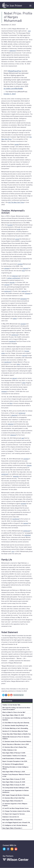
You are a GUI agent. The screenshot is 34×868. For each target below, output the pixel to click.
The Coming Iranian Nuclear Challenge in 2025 (16, 788)
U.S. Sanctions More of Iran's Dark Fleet (13, 798)
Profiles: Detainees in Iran (10, 750)
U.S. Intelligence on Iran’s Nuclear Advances (15, 825)
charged (7, 285)
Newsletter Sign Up (18, 695)
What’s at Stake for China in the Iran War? (14, 712)
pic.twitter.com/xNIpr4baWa (13, 89)
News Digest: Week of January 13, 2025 (14, 785)
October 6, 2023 (10, 94)
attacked (11, 424)
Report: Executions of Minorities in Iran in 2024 (16, 744)
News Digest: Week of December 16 (12, 801)
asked (15, 319)
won (29, 31)
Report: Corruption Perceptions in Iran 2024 (15, 761)
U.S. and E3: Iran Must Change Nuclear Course (15, 808)
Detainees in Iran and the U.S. (11, 817)
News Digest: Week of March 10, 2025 (13, 715)
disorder (12, 283)
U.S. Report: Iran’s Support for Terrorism (14, 814)
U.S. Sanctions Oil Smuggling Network (13, 764)
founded (10, 225)
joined (17, 239)
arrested (20, 264)
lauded (17, 144)
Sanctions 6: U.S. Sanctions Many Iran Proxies (15, 731)
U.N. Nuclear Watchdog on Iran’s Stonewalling (15, 728)
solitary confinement (14, 278)
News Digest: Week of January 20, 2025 (14, 782)
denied (15, 378)
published (28, 535)
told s (16, 202)
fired (23, 271)
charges (29, 465)
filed (11, 403)
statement (13, 51)
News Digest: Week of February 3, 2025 (14, 772)
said (23, 438)
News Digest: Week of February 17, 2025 (14, 753)
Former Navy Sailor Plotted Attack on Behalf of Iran (17, 734)
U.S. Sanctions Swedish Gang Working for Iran (15, 726)
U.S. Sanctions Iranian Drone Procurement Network (17, 742)
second (25, 355)
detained (15, 276)
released (7, 268)
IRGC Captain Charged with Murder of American (16, 795)
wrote (19, 229)
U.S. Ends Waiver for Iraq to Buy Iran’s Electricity (16, 723)
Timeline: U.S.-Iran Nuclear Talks (11, 705)
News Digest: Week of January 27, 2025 (14, 779)
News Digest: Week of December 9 (12, 820)
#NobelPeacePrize (15, 71)
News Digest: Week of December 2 (12, 828)
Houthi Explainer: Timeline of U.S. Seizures (14, 756)
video (24, 383)
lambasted (24, 299)
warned (26, 523)
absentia (14, 415)
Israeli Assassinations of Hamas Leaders (14, 759)
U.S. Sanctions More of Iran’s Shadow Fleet (14, 747)
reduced (24, 291)
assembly (16, 476)
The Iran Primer (13, 5)
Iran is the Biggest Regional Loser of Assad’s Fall (16, 823)
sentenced (8, 291)
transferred (12, 341)
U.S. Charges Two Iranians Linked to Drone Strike (16, 811)
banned (26, 268)
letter (18, 364)
